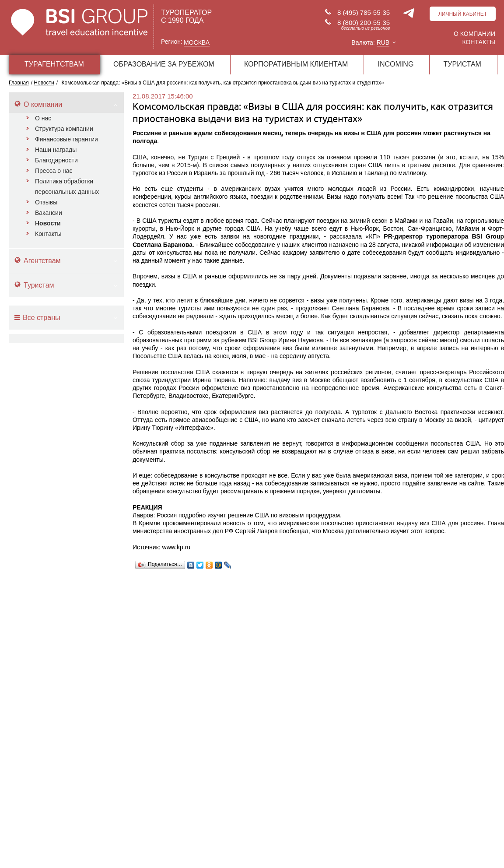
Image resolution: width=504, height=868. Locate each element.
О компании (474, 34)
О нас (43, 118)
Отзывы (46, 202)
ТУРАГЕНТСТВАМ (54, 64)
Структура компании (64, 129)
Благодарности (56, 160)
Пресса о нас (54, 171)
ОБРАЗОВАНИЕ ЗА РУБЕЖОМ (164, 64)
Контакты (479, 42)
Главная (19, 83)
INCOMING (396, 64)
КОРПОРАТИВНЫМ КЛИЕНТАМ (296, 64)
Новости (48, 223)
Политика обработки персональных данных (67, 186)
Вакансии (49, 213)
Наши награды (56, 150)
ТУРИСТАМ (462, 64)
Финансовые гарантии (66, 139)
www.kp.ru (177, 547)
